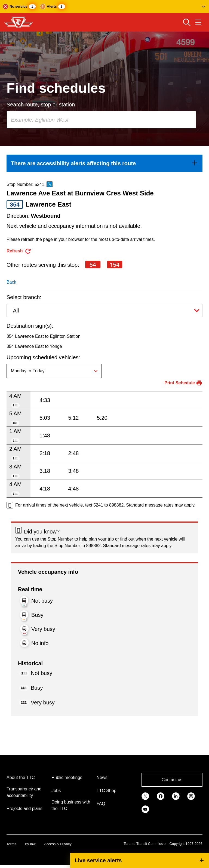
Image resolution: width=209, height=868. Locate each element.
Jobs (56, 791)
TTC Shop (107, 791)
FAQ (101, 804)
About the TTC (21, 777)
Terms (11, 844)
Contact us (172, 780)
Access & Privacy (58, 844)
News (102, 777)
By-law (30, 844)
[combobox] (101, 120)
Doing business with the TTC (71, 805)
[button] (104, 7)
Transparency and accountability (24, 792)
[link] (104, 163)
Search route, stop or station (41, 105)
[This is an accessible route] (50, 184)
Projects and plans (24, 809)
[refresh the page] (19, 251)
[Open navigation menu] (198, 22)
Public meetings (67, 777)
